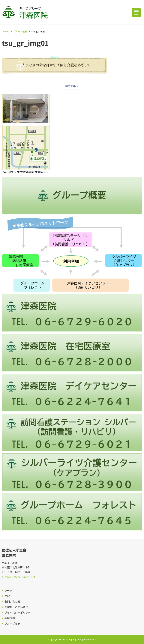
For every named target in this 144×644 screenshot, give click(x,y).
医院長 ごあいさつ (16, 607)
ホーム (8, 590)
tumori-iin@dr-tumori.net (18, 577)
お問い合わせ (12, 602)
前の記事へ (72, 86)
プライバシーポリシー (18, 613)
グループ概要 (12, 624)
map (7, 596)
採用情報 (10, 618)
